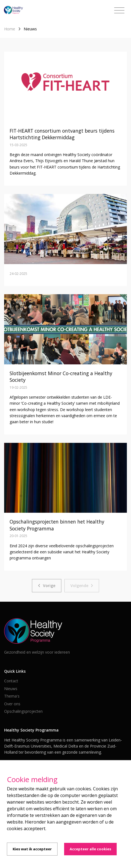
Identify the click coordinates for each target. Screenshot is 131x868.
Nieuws (11, 689)
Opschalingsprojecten (23, 711)
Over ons (12, 704)
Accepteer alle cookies (90, 849)
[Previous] (47, 586)
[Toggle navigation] (119, 10)
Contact (11, 681)
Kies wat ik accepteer (32, 849)
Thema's (12, 696)
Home (10, 29)
